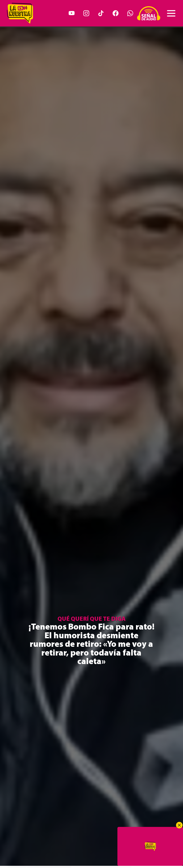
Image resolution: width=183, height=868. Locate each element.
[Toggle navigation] (171, 13)
